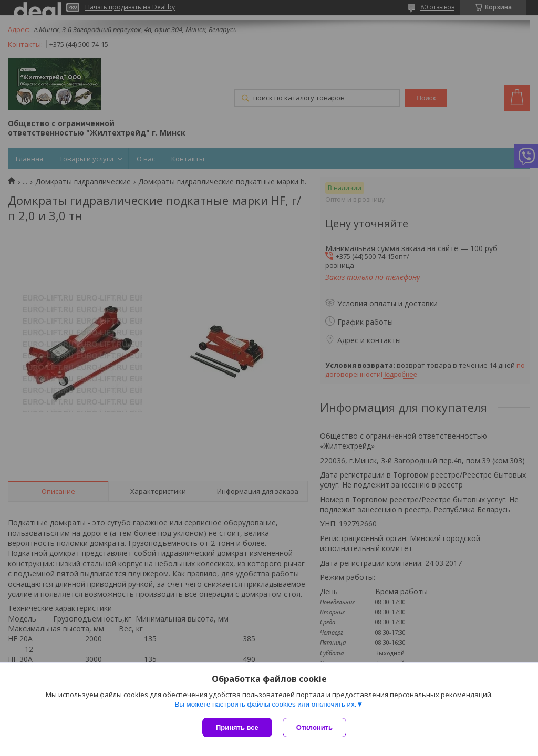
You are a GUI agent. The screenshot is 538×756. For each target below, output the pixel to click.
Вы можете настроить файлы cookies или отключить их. (265, 704)
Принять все (237, 727)
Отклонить (314, 727)
